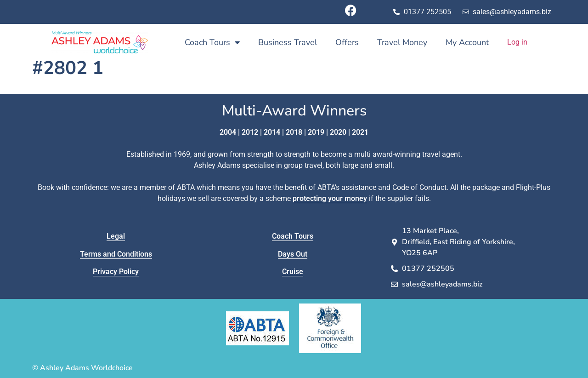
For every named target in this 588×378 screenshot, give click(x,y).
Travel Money (402, 42)
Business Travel (288, 42)
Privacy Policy (116, 272)
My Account (467, 42)
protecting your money (330, 198)
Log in (517, 42)
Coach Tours (212, 42)
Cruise (293, 272)
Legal (116, 236)
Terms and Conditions (116, 254)
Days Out (293, 254)
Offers (347, 42)
